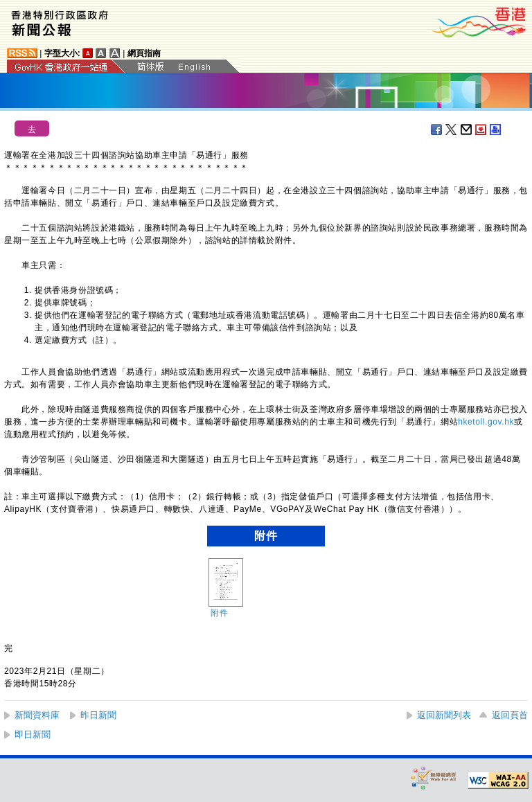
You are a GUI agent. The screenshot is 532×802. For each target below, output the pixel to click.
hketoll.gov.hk (486, 422)
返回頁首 (510, 715)
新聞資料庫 (37, 715)
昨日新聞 (98, 715)
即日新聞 (33, 734)
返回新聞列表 (444, 715)
